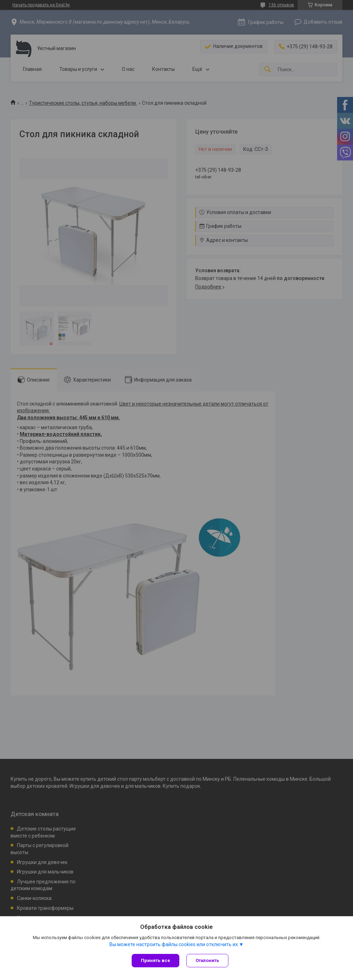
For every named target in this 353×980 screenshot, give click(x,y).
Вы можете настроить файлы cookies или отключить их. (174, 944)
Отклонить (207, 960)
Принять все (155, 960)
